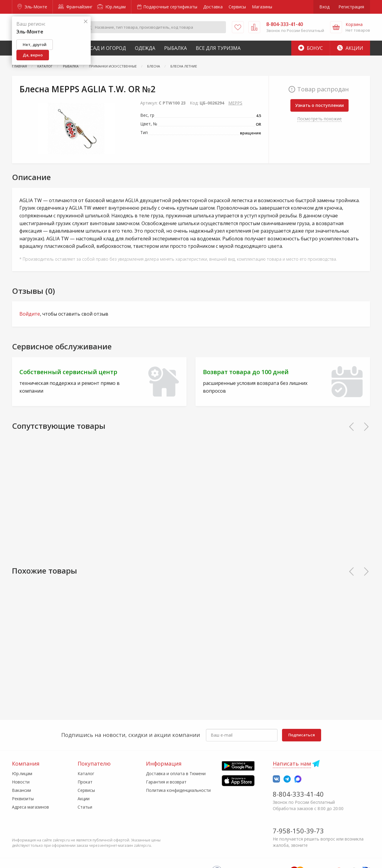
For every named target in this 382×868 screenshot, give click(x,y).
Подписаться (302, 735)
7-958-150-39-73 (298, 831)
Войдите (30, 314)
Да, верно (33, 55)
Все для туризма (218, 48)
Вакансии (21, 790)
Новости (21, 782)
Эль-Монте (32, 7)
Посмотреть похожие (319, 119)
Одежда (145, 48)
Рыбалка (175, 48)
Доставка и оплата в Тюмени (176, 773)
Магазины (262, 7)
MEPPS (235, 103)
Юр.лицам (111, 7)
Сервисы (237, 7)
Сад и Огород (108, 48)
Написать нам (292, 763)
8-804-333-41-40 (298, 794)
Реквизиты (23, 799)
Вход (324, 7)
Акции (350, 48)
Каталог (86, 773)
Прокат (85, 782)
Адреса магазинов (30, 807)
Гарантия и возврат (166, 782)
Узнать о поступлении (319, 105)
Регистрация (351, 7)
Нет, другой (35, 44)
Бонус (311, 48)
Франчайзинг (75, 7)
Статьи (85, 807)
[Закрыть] (86, 22)
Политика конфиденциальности (178, 790)
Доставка (213, 7)
